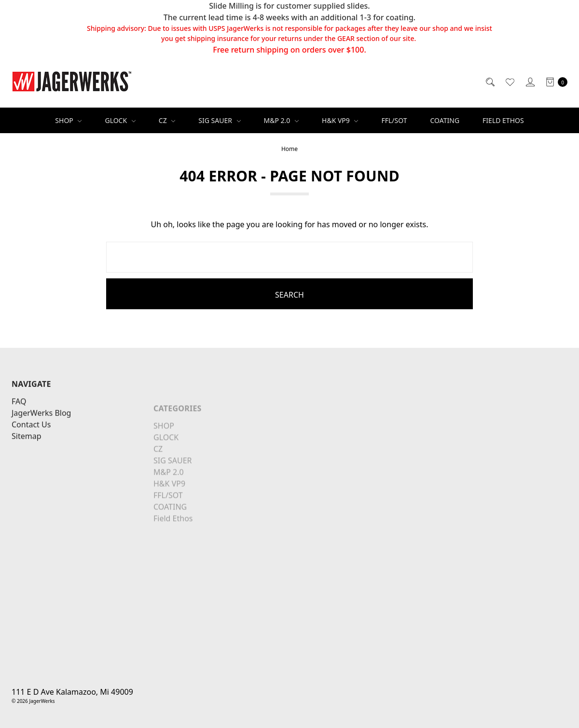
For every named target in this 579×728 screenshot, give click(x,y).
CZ (167, 120)
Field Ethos (503, 120)
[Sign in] (530, 82)
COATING (445, 120)
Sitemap (27, 467)
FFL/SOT (394, 120)
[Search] (489, 82)
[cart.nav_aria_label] (554, 82)
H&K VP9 (340, 120)
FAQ (19, 432)
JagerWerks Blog (41, 443)
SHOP (68, 120)
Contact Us (31, 455)
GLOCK (120, 120)
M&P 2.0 (281, 120)
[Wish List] (509, 82)
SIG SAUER (219, 120)
